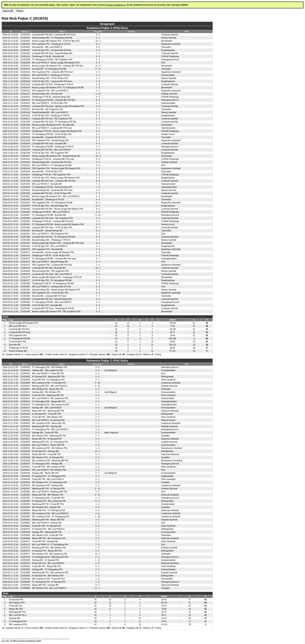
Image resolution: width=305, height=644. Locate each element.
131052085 (25, 573)
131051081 (25, 287)
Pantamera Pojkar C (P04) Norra (107, 28)
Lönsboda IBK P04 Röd (19, 329)
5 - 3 (98, 221)
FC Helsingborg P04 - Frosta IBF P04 (48, 498)
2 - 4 (97, 557)
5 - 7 (98, 137)
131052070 (25, 529)
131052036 (25, 454)
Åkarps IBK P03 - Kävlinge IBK (45, 585)
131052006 (25, 380)
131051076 (25, 274)
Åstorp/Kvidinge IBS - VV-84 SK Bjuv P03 (50, 78)
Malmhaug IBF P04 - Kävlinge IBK (47, 426)
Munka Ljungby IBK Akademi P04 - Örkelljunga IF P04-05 (57, 277)
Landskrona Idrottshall (171, 383)
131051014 (25, 78)
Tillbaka (20, 11)
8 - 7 (98, 259)
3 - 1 (98, 119)
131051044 (25, 168)
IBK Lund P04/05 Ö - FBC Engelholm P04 (50, 234)
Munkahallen (167, 41)
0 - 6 (97, 367)
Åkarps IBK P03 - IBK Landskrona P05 (49, 538)
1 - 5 (97, 504)
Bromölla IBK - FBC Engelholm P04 (47, 109)
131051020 (25, 81)
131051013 (25, 72)
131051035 (25, 140)
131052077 (25, 554)
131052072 (25, 551)
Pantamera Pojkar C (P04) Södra (107, 361)
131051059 (25, 206)
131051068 (25, 237)
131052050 (25, 482)
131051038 (25, 153)
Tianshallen (166, 47)
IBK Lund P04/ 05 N (18, 615)
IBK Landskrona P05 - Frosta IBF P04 (48, 579)
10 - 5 (98, 156)
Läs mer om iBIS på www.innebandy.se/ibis (21, 641)
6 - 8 (98, 243)
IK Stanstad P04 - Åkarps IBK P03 (47, 551)
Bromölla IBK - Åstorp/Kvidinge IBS (47, 231)
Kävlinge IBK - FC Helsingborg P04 (47, 569)
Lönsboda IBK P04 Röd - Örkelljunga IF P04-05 (53, 84)
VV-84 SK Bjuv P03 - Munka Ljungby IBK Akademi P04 (56, 178)
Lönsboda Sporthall (170, 35)
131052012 (25, 398)
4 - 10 (97, 383)
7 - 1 (97, 541)
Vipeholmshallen (168, 103)
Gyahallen (166, 436)
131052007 (25, 389)
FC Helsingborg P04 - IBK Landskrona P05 (51, 405)
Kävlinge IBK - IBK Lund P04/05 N (47, 408)
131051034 (25, 137)
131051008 (25, 53)
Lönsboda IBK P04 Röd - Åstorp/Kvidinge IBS (52, 299)
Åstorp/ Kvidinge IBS (18, 351)
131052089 (25, 582)
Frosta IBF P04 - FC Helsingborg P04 (48, 380)
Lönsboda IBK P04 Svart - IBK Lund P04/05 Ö (52, 274)
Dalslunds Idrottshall (170, 411)
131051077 (25, 280)
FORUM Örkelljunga (170, 56)
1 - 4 (98, 265)
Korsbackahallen (168, 370)
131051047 (25, 175)
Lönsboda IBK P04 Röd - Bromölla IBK (49, 268)
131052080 (25, 560)
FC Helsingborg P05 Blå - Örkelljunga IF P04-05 (53, 147)
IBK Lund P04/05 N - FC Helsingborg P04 (50, 545)
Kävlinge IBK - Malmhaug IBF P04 (47, 532)
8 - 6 (98, 181)
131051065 (25, 228)
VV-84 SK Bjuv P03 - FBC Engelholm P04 (50, 153)
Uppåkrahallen (168, 476)
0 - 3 (97, 374)
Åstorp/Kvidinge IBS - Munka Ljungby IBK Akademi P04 (56, 290)
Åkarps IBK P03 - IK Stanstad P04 (47, 439)
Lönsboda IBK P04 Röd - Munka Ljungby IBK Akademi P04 (58, 209)
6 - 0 (97, 389)
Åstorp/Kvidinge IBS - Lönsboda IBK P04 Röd (52, 162)
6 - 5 (98, 287)
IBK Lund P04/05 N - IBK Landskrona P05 (50, 398)
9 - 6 (98, 172)
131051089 (25, 312)
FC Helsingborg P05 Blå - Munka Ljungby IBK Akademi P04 (58, 224)
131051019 (25, 88)
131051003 (25, 38)
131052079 (25, 563)
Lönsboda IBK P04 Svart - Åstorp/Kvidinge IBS (52, 53)
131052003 (25, 370)
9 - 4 (98, 144)
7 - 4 (98, 193)
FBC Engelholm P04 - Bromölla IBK (47, 249)
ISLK (163, 63)
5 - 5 (98, 60)
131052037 (25, 464)
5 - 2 (98, 196)
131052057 (25, 513)
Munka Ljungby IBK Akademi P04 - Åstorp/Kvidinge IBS (56, 156)
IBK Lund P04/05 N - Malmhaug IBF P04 (50, 492)
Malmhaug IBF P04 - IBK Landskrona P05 (50, 573)
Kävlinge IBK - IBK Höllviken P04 (46, 392)
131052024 (25, 426)
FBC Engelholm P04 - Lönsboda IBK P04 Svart (52, 72)
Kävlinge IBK (14, 618)
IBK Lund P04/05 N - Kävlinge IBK (47, 523)
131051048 (25, 187)
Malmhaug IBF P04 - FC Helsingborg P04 (50, 442)
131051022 (25, 106)
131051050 (25, 178)
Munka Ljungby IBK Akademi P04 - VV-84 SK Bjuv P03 (56, 41)
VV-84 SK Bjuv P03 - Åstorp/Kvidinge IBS (50, 206)
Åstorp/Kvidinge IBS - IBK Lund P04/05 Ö (50, 112)
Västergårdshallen (169, 187)
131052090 (25, 585)
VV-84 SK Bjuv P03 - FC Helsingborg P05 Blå (52, 280)
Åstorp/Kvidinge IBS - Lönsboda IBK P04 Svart (52, 190)
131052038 (25, 457)
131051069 (25, 240)
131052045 (25, 473)
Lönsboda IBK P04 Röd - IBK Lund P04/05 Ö (52, 150)
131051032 (25, 134)
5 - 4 (98, 35)
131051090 (25, 299)
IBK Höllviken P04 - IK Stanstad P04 (48, 457)
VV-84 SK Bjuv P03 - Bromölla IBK (47, 305)
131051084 (25, 296)
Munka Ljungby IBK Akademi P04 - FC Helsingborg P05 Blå (58, 88)
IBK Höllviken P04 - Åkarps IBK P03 (48, 389)
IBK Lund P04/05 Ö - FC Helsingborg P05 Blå (52, 165)
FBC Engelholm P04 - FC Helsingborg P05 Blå (52, 203)
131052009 (25, 383)
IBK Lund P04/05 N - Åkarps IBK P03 (48, 445)
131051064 (25, 224)
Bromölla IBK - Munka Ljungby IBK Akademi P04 (53, 252)
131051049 (25, 181)
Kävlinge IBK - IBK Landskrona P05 (47, 370)
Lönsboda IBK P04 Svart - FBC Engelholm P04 (52, 218)
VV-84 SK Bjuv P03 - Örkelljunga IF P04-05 (51, 116)
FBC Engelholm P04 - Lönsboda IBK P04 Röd (52, 265)
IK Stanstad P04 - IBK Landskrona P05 (49, 501)
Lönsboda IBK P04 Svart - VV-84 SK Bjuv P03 (52, 228)
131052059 (25, 507)
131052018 (25, 411)
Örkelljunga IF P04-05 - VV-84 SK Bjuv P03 (51, 256)
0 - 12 (97, 489)
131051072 (25, 265)
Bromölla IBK (15, 345)
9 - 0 (97, 507)
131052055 (25, 492)
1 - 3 (98, 122)
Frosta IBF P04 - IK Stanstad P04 (46, 526)
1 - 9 (97, 411)
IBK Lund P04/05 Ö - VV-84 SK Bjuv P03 (50, 103)
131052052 (25, 495)
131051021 (25, 103)
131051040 (25, 147)
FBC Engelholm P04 (18, 335)
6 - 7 (97, 473)
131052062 (25, 523)
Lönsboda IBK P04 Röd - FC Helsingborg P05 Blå (54, 237)
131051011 (25, 75)
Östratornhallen (168, 75)
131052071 (25, 541)
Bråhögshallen (167, 377)
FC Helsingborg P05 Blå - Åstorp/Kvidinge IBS (52, 187)
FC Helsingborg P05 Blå (19, 339)
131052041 (25, 467)
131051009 (25, 60)
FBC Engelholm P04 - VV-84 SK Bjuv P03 (50, 293)
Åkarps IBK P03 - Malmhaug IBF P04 (48, 411)
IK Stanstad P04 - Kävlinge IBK (46, 451)
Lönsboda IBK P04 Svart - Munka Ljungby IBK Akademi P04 (58, 106)
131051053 (25, 190)
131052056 (25, 504)
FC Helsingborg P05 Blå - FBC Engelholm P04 (52, 60)
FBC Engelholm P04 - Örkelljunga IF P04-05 (51, 44)
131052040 (25, 461)
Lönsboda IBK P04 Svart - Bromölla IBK (49, 144)
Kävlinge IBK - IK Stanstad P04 (46, 560)
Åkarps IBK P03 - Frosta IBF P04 (46, 454)
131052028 (25, 429)
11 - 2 (97, 501)
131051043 (25, 172)
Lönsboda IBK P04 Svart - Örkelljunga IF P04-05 (53, 308)
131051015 (25, 66)
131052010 (25, 386)
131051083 (25, 293)
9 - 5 (97, 370)
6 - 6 (97, 457)
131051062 (25, 231)
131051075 (25, 259)
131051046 (25, 184)
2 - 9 (98, 168)
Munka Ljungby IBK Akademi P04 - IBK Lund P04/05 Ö (56, 196)
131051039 (25, 144)
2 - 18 (97, 517)
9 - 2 (98, 277)
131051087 (25, 308)
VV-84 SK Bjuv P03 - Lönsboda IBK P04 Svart (52, 81)
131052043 (25, 470)
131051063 (25, 221)
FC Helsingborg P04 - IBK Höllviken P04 (50, 367)
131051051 (25, 196)
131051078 (25, 277)
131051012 (25, 69)
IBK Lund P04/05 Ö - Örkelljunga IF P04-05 (51, 75)
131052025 (25, 420)
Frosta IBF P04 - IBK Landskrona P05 (48, 467)
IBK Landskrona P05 (18, 624)
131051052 (25, 193)
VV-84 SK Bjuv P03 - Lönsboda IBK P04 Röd (52, 50)
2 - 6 (98, 212)
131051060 (25, 209)
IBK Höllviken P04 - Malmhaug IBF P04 (49, 436)
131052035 (25, 451)
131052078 (25, 557)
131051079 (25, 268)
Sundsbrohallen (168, 504)
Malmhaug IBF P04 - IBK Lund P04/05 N (50, 386)
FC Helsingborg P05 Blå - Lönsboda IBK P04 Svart (54, 259)
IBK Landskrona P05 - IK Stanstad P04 (49, 383)
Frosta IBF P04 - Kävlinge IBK (45, 541)
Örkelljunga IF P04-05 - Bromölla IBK (48, 56)
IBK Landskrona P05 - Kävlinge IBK (47, 485)
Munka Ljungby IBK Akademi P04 (23, 323)
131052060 (25, 510)
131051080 (25, 271)
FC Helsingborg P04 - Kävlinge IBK (47, 464)
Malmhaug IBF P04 (17, 612)
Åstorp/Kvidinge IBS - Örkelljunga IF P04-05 (51, 240)
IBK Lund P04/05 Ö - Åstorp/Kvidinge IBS (50, 262)
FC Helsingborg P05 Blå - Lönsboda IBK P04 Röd (54, 100)
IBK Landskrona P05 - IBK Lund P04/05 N (50, 513)
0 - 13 (97, 495)
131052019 (25, 405)
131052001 (25, 374)
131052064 (25, 517)
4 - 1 (97, 479)
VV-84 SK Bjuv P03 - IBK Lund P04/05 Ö (50, 246)
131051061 (25, 234)
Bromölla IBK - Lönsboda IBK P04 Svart (49, 296)
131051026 (25, 112)
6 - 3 (98, 44)
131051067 (25, 243)
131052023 (25, 423)
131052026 (25, 433)
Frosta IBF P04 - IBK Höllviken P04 (47, 417)
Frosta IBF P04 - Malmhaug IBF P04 (48, 395)
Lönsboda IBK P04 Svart (20, 332)
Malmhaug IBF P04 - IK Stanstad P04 (48, 489)
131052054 (25, 501)
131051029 (25, 116)
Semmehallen (167, 579)
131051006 (25, 63)
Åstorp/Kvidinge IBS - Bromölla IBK (47, 94)
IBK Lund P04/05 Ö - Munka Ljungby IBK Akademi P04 (56, 63)
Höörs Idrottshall (168, 380)
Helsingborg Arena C (170, 100)
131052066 (25, 535)
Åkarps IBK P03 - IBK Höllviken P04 (48, 495)
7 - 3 (98, 53)
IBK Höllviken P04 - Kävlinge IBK (46, 507)
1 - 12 (97, 560)
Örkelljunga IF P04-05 (18, 348)
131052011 (25, 395)
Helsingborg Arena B (170, 60)
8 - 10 (98, 215)
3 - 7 (98, 38)
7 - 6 (98, 88)
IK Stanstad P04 (16, 600)
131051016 (25, 91)
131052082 (25, 569)
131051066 (25, 246)
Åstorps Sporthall (169, 38)
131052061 (25, 526)
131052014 (25, 392)
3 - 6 (98, 178)
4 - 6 (98, 47)
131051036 (25, 150)
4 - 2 (98, 72)
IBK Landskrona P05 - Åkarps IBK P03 (49, 423)
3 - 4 (98, 150)
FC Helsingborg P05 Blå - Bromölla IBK (49, 215)
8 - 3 (98, 116)
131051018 (25, 84)
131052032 (25, 448)
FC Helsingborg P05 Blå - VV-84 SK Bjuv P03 (52, 134)
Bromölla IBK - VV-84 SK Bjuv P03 (47, 172)
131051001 (25, 47)
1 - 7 (97, 420)
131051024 (25, 97)
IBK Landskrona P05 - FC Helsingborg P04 (51, 517)
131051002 (25, 44)
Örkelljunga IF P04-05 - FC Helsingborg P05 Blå (53, 284)
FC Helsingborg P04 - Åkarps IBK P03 (49, 402)
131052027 (25, 439)
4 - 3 (98, 91)
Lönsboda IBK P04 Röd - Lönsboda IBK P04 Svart (54, 35)
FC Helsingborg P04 (18, 621)
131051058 (25, 218)
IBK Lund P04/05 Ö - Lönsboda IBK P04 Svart (52, 128)
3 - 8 (98, 84)
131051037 (25, 156)
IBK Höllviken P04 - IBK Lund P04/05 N (49, 588)
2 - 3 (98, 140)
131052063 (25, 520)
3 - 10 (98, 94)
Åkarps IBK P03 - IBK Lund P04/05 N (48, 563)
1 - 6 (98, 271)
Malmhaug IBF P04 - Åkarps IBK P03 (48, 520)
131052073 (25, 545)
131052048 (25, 485)
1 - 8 (97, 579)
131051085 (25, 284)
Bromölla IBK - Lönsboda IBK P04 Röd (49, 137)
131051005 (25, 41)
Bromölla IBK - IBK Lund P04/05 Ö (47, 47)
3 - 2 (97, 398)
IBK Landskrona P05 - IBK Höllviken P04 (50, 448)
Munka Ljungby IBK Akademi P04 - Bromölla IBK (53, 125)
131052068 (25, 538)
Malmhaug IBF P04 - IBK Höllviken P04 (49, 548)
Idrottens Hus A (168, 134)
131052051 (25, 498)
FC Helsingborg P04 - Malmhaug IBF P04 (50, 557)
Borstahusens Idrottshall (172, 448)
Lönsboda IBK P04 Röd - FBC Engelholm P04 (52, 119)
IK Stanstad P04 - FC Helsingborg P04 (49, 476)
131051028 (25, 125)
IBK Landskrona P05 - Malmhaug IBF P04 (50, 461)
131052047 (25, 489)
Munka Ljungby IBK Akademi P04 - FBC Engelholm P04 (56, 312)
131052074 (25, 548)
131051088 (25, 305)
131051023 (25, 100)
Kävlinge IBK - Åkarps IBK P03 (45, 473)
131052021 (25, 417)
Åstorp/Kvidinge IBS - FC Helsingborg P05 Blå (52, 38)
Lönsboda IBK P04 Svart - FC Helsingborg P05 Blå (54, 122)
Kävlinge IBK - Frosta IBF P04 (45, 433)
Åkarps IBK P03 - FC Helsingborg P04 (49, 510)
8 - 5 (98, 237)
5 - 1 (97, 436)
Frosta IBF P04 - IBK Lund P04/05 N (48, 479)
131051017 (25, 94)
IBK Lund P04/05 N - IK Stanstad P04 (48, 420)
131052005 (25, 367)
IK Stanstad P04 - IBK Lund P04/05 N (48, 529)
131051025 (25, 109)
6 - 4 (98, 153)
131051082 (25, 290)
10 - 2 (98, 41)
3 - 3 (98, 81)
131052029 (25, 436)
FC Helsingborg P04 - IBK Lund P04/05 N (50, 429)
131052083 (25, 576)
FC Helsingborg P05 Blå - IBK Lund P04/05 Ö (52, 302)
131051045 (25, 162)
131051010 (25, 56)
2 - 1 (98, 78)
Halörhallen (166, 389)
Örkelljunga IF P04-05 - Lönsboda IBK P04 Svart (53, 159)
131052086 (25, 579)
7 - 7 (98, 296)
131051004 (25, 35)
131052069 (25, 532)
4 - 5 (98, 252)
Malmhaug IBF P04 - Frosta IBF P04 (48, 504)
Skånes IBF (8, 11)
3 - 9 (98, 224)
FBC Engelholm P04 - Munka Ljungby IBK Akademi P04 (56, 168)
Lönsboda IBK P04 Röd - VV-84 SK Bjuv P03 (52, 193)
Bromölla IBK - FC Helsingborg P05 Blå (49, 69)
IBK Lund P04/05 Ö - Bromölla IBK (47, 184)
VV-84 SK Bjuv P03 (17, 342)
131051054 (25, 203)
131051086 (25, 302)
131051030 (25, 122)
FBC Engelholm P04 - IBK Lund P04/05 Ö (50, 91)
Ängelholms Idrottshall (171, 44)
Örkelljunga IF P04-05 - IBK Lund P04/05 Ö (51, 212)
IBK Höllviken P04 (17, 603)
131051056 (25, 212)
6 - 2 (97, 467)
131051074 (25, 256)
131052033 (25, 442)
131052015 (25, 402)
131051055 (25, 200)
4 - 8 (98, 131)
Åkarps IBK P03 (16, 609)
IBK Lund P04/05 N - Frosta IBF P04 (48, 374)
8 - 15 (98, 69)
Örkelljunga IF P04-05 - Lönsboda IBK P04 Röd (53, 221)
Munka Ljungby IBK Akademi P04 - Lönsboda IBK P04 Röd (58, 66)
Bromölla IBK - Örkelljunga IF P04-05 (48, 200)
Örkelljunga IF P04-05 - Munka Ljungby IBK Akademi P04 (57, 131)
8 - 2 (98, 231)
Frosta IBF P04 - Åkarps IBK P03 (46, 566)
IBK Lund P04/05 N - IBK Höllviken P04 (49, 470)
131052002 (25, 377)
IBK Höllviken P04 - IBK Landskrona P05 (50, 554)
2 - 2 (98, 112)
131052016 (25, 414)
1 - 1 (97, 529)
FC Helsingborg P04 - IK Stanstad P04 (49, 582)
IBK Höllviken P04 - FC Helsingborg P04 (50, 482)
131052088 (25, 588)
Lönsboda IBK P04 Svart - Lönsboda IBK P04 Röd (54, 181)
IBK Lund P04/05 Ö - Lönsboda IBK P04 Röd (52, 287)
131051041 (25, 165)
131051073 (25, 252)
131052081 (25, 566)
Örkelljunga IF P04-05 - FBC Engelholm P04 (51, 175)
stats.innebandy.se (117, 5)
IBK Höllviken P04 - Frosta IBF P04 (47, 535)
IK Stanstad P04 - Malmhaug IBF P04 (48, 377)
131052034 (25, 445)
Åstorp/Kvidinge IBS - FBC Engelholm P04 (50, 271)
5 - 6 (98, 134)
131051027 (25, 119)
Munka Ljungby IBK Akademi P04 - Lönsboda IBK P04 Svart (58, 243)
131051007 (25, 50)
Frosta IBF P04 (15, 606)
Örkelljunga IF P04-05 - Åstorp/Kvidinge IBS (51, 97)
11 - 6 (98, 66)
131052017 (25, 408)
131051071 (25, 262)
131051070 (25, 249)
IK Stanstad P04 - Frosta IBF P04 (46, 414)
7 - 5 (98, 249)
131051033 (25, 131)
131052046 (25, 479)
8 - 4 (97, 585)
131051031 (25, 128)
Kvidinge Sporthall (169, 94)
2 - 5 (98, 75)
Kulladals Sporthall (169, 386)
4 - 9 (98, 50)
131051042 (25, 159)
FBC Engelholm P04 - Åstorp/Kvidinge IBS (50, 140)
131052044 (25, 476)
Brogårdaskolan (168, 50)
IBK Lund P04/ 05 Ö (18, 326)
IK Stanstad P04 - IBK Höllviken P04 (48, 576)
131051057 (25, 215)
